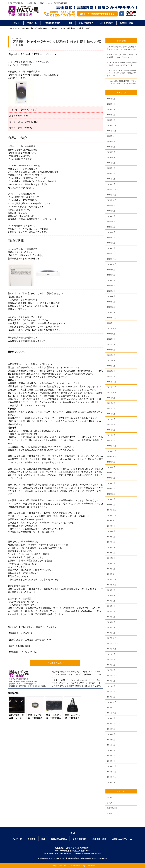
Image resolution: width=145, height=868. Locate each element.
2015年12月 (111, 766)
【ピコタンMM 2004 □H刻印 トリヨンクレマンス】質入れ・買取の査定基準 (122, 82)
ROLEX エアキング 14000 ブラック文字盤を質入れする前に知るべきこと (122, 56)
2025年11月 (111, 131)
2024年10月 (111, 200)
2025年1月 (111, 184)
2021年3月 (111, 430)
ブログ (17, 28)
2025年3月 (111, 173)
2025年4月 (111, 168)
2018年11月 (111, 579)
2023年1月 (111, 312)
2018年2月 (111, 627)
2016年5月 (111, 740)
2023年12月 (111, 253)
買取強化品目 (112, 808)
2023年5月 (111, 291)
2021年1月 (111, 440)
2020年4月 (111, 488)
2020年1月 (111, 505)
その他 (109, 797)
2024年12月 (111, 189)
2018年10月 (111, 585)
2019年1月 (111, 569)
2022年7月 (111, 344)
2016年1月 (111, 761)
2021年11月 (111, 387)
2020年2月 (111, 499)
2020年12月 (111, 446)
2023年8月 (111, 275)
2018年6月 (111, 606)
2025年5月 (111, 163)
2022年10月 (111, 328)
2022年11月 (111, 323)
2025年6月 (111, 157)
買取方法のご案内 (53, 23)
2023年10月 (111, 264)
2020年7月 (111, 473)
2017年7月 (111, 665)
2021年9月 (111, 398)
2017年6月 (111, 670)
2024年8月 (111, 211)
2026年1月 (111, 120)
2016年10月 (111, 713)
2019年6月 (111, 542)
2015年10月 (111, 777)
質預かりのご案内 (86, 23)
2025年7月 (111, 152)
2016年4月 (111, 745)
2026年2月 (111, 115)
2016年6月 (111, 734)
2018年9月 (111, 590)
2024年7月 (111, 216)
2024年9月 (111, 205)
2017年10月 (111, 649)
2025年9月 (111, 141)
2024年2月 (111, 243)
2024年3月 (111, 238)
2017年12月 (111, 638)
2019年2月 (111, 563)
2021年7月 (111, 408)
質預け (109, 813)
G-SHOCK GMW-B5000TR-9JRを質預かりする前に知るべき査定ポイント (122, 64)
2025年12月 (111, 125)
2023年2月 (111, 307)
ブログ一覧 (32, 23)
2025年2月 (111, 179)
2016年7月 (111, 729)
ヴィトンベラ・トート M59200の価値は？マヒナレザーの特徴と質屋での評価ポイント (121, 73)
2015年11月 (111, 772)
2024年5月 (111, 227)
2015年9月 (111, 782)
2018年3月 (111, 622)
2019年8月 (111, 531)
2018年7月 (111, 601)
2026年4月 (111, 104)
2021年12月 (111, 382)
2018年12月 (111, 574)
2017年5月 (111, 675)
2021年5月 (111, 419)
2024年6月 (111, 221)
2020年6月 (111, 478)
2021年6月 (111, 414)
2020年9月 (111, 462)
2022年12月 (111, 318)
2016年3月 (111, 750)
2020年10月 (111, 456)
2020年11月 (111, 451)
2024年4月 (111, 232)
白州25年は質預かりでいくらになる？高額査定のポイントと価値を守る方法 (121, 48)
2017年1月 (111, 697)
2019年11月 (111, 515)
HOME (16, 23)
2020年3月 (111, 494)
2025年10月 (111, 136)
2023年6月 (111, 286)
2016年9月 (111, 718)
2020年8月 (111, 467)
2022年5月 (111, 355)
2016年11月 (111, 708)
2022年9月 (111, 334)
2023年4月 (111, 296)
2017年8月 (111, 659)
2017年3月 (111, 686)
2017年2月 (111, 691)
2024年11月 (111, 195)
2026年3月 (111, 109)
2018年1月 (111, 633)
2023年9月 (111, 270)
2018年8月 (111, 595)
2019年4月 (111, 553)
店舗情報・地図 (127, 23)
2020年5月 (111, 483)
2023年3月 (111, 302)
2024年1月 (111, 248)
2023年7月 (111, 280)
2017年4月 (111, 681)
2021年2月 (111, 435)
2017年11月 (111, 643)
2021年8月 (111, 403)
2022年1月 (111, 376)
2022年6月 (111, 350)
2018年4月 (111, 617)
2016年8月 (111, 723)
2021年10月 (111, 392)
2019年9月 (111, 526)
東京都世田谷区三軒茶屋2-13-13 (25, 681)
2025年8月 (111, 147)
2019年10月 (111, 521)
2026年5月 (111, 99)
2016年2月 (111, 756)
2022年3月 (111, 366)
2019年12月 (111, 510)
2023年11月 (111, 259)
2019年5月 (111, 547)
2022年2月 (111, 371)
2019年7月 (111, 537)
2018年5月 (111, 611)
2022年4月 (111, 360)
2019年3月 (111, 558)
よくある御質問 (106, 23)
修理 (70, 23)
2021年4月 (111, 424)
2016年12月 (111, 702)
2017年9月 (111, 654)
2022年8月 (111, 339)
